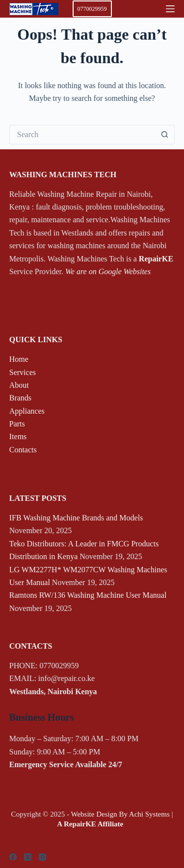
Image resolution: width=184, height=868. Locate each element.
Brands (20, 398)
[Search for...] (82, 135)
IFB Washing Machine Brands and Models (76, 518)
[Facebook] (13, 857)
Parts (17, 424)
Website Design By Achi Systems (120, 814)
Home (19, 359)
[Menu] (170, 9)
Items (18, 436)
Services (23, 372)
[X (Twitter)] (28, 857)
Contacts (23, 450)
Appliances (27, 411)
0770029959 (92, 9)
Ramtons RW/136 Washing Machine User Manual (88, 595)
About (19, 385)
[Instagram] (42, 857)
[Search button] (165, 135)
